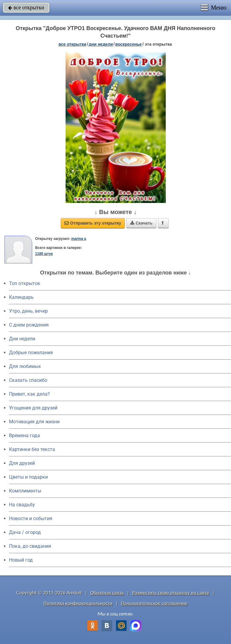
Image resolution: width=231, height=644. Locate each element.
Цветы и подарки (28, 477)
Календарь (21, 297)
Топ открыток (25, 283)
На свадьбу (22, 505)
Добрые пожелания (31, 353)
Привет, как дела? (29, 394)
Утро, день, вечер (28, 311)
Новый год (21, 560)
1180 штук (44, 254)
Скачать (141, 223)
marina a (79, 239)
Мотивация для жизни (34, 422)
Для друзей (22, 463)
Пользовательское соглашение (154, 603)
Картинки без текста (32, 449)
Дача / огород (25, 532)
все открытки (26, 8)
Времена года (25, 435)
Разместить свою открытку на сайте (171, 593)
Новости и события (31, 518)
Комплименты (25, 491)
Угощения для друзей (33, 408)
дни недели (101, 44)
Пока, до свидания (30, 546)
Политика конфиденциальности (78, 603)
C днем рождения (29, 325)
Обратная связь (107, 593)
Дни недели (22, 339)
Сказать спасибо (28, 380)
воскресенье (128, 44)
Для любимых (25, 366)
